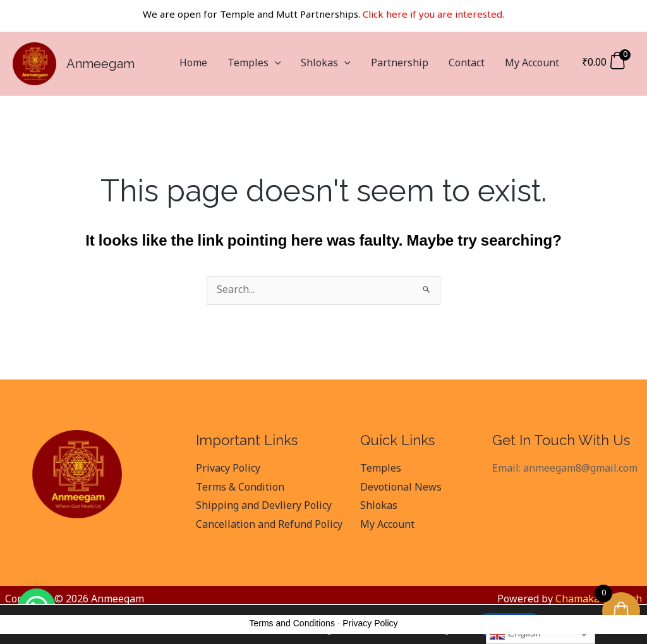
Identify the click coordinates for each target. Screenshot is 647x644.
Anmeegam (100, 64)
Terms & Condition (240, 488)
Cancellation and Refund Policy (269, 525)
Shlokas (326, 64)
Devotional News (401, 488)
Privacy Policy (228, 469)
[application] (275, 64)
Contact (467, 64)
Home (193, 64)
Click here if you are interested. (433, 15)
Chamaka (577, 600)
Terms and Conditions (292, 623)
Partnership (400, 64)
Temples (254, 64)
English (515, 634)
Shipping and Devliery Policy (264, 506)
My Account (532, 64)
